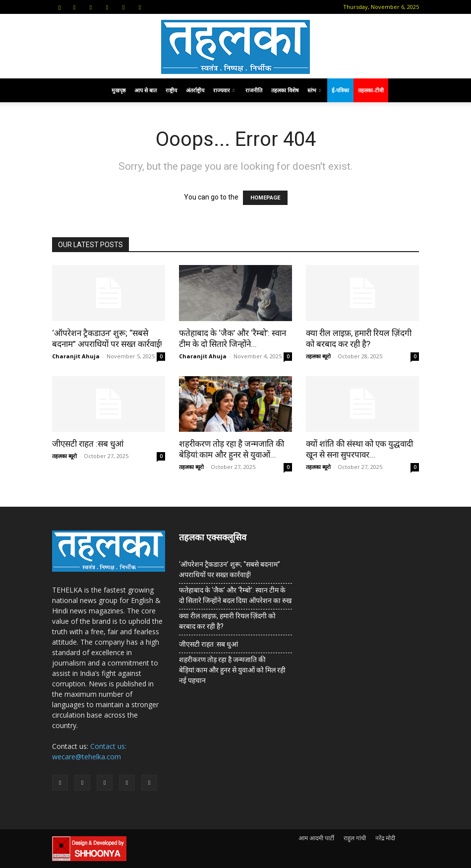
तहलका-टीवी (371, 90)
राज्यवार (224, 90)
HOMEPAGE (265, 198)
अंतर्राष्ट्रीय (195, 90)
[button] (59, 7)
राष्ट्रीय (171, 90)
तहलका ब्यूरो (318, 356)
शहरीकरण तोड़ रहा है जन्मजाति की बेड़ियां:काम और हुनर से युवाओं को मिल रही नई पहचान (232, 670)
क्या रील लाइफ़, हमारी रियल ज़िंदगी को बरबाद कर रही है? (227, 621)
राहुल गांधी (355, 838)
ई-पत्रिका (340, 90)
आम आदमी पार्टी (316, 838)
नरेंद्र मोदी (385, 838)
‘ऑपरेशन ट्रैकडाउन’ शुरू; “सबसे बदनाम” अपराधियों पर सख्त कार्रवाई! (230, 569)
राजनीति (254, 90)
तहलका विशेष (285, 90)
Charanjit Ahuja (76, 356)
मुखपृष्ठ (118, 90)
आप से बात (146, 90)
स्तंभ (314, 90)
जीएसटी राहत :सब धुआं (88, 444)
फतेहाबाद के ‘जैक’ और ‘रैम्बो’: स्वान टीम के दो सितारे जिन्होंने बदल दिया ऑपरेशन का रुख (235, 595)
